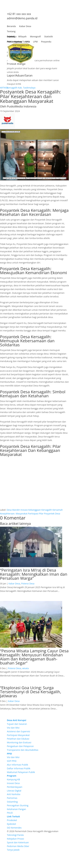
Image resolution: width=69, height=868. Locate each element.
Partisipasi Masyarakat (18, 735)
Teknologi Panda (15, 835)
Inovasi (24, 510)
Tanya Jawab (13, 850)
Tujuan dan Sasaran (17, 724)
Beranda (11, 27)
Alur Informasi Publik (17, 765)
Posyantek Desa (52, 514)
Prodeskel (12, 820)
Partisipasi (33, 514)
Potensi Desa (28, 584)
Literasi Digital (14, 791)
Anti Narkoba (14, 794)
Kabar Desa (25, 27)
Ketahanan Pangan (16, 809)
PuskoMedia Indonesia (22, 106)
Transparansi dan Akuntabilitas (23, 750)
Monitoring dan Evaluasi (19, 742)
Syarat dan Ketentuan (18, 842)
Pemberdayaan (15, 787)
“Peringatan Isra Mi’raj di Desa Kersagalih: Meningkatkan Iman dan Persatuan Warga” (34, 574)
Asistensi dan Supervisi (18, 731)
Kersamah (58, 510)
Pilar (41, 514)
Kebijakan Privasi (15, 839)
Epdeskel (11, 824)
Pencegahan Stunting (18, 805)
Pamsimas (12, 798)
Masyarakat (22, 514)
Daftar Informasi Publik (19, 768)
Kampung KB (13, 779)
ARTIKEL (4, 88)
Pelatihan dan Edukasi (18, 739)
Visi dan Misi (13, 728)
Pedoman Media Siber (18, 846)
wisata (25, 668)
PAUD (10, 813)
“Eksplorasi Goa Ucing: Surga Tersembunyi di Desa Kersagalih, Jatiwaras (31, 692)
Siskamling (12, 802)
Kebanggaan (35, 510)
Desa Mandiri (13, 510)
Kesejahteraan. (8, 514)
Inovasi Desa (13, 783)
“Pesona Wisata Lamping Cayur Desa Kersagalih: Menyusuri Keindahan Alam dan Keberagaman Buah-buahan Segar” (34, 657)
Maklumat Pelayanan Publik (21, 772)
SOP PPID (12, 761)
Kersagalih (47, 510)
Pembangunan (14, 42)
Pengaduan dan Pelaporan (20, 746)
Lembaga (12, 37)
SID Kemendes (14, 828)
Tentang (11, 32)
